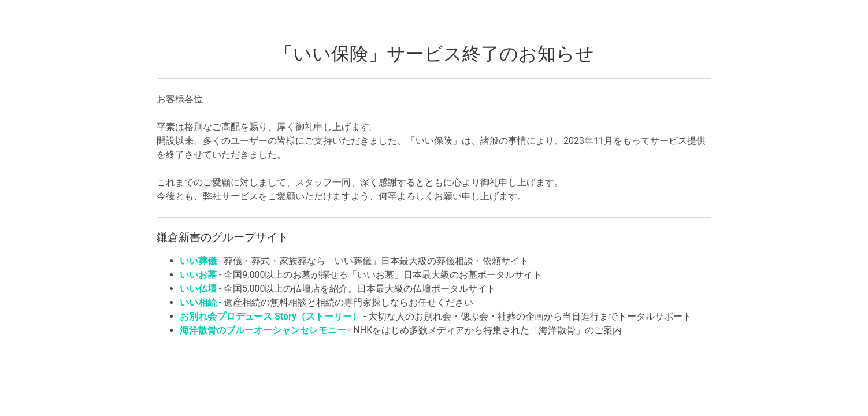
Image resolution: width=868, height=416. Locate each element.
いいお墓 (198, 275)
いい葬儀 (198, 261)
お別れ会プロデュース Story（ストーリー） (270, 316)
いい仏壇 (198, 289)
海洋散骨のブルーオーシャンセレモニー (263, 330)
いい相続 (198, 302)
